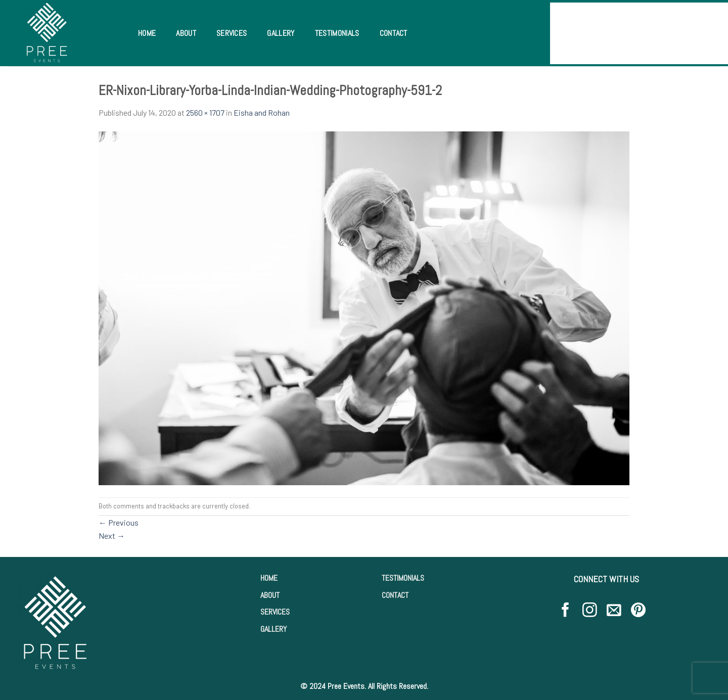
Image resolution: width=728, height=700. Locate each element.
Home (147, 33)
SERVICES (275, 612)
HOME (269, 578)
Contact (394, 33)
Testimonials (337, 33)
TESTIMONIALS (403, 578)
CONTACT (395, 595)
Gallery (281, 33)
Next (112, 535)
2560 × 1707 (205, 112)
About (186, 33)
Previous (119, 522)
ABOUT (270, 595)
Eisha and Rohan (262, 112)
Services (232, 33)
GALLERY (274, 629)
